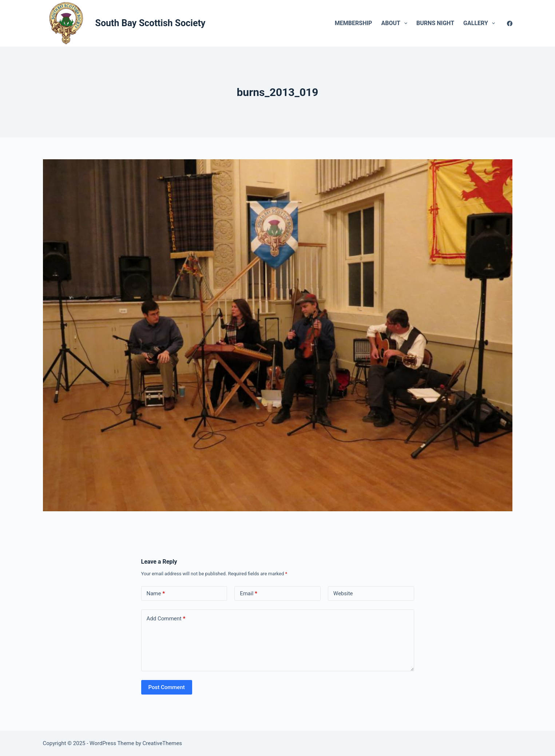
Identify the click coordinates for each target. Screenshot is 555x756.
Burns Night (435, 23)
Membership (354, 23)
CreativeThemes (162, 743)
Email (249, 594)
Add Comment (166, 619)
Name (156, 594)
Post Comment (167, 687)
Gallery (481, 23)
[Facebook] (510, 23)
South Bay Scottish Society (150, 23)
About (396, 23)
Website (343, 593)
